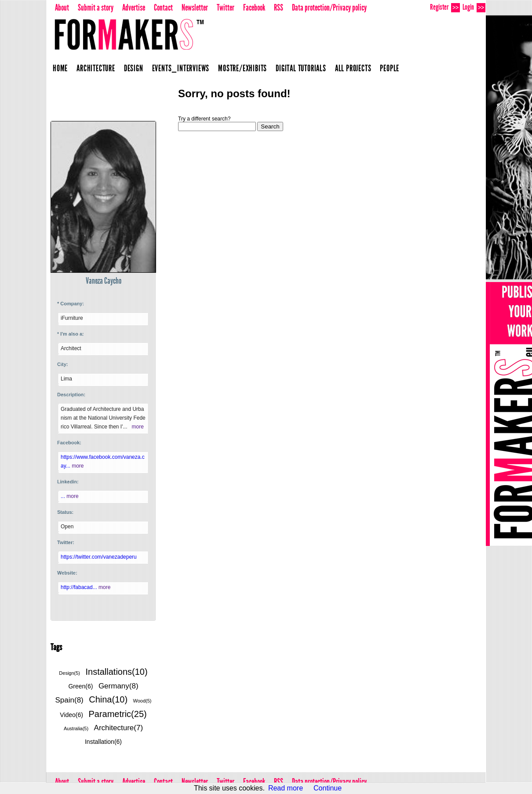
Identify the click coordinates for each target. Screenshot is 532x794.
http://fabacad (80, 587)
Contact (163, 7)
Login (474, 7)
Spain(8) (69, 700)
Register (445, 7)
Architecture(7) (118, 728)
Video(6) (71, 715)
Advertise (134, 7)
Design (134, 68)
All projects (353, 68)
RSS (279, 7)
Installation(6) (103, 742)
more (137, 427)
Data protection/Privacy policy (329, 7)
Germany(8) (118, 686)
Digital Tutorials (301, 68)
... (64, 496)
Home (60, 68)
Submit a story (96, 7)
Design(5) (69, 673)
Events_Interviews (181, 68)
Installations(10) (116, 672)
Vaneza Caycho (104, 281)
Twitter (226, 7)
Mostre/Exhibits (242, 68)
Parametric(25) (117, 714)
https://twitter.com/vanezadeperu (99, 557)
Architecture (96, 68)
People (390, 68)
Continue (328, 788)
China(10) (108, 699)
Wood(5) (142, 701)
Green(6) (80, 686)
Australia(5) (76, 728)
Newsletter (195, 7)
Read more (286, 788)
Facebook (254, 7)
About (62, 7)
